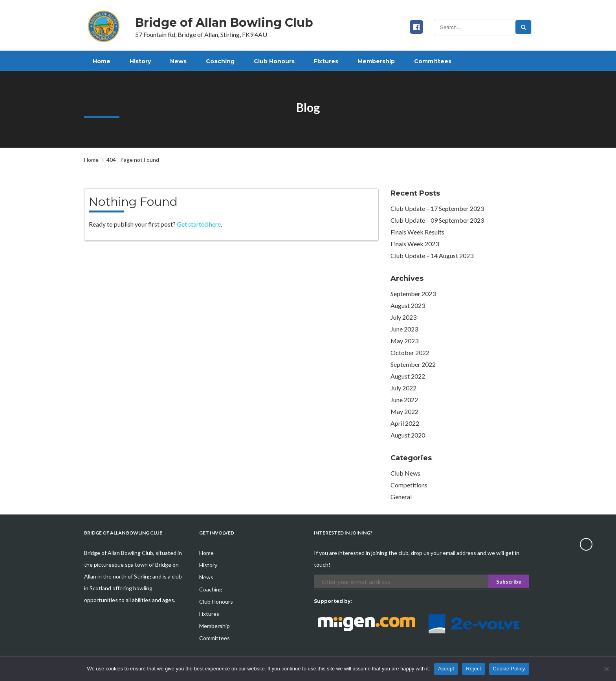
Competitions (409, 485)
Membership (214, 626)
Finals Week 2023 (415, 244)
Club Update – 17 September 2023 (437, 208)
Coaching (211, 589)
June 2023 (404, 329)
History (208, 565)
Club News (405, 473)
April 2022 (405, 423)
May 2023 (404, 341)
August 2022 (408, 376)
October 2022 (410, 352)
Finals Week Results (417, 232)
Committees (214, 638)
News (206, 577)
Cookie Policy (509, 669)
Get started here (199, 224)
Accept (446, 669)
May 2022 (404, 411)
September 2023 (413, 294)
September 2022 (413, 364)
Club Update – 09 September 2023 (437, 220)
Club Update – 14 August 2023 (432, 255)
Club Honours (216, 601)
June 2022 (404, 400)
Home (91, 160)
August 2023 (408, 305)
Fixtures (209, 614)
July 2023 (403, 317)
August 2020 (408, 435)
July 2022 (403, 388)
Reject (473, 669)
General (401, 497)
